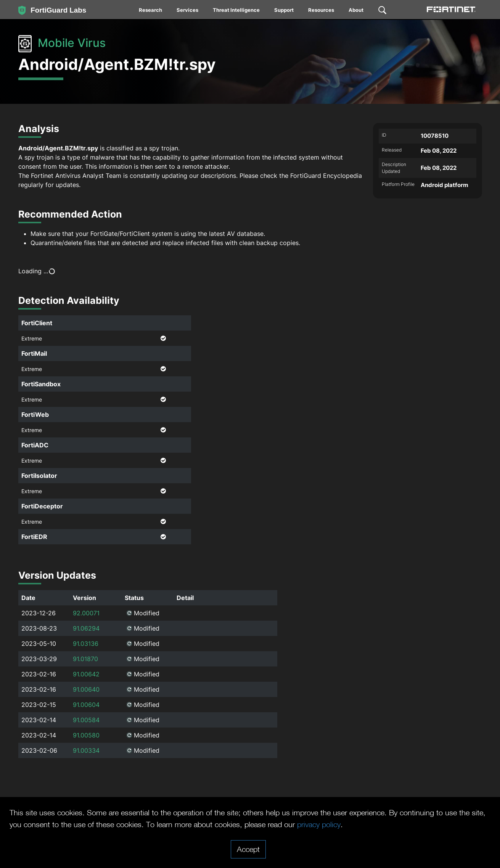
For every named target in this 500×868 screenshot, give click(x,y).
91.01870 (85, 659)
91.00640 (86, 689)
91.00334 (86, 750)
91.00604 (86, 705)
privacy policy (319, 824)
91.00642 (86, 674)
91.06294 (86, 628)
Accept (248, 849)
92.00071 (86, 613)
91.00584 (86, 720)
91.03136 (86, 644)
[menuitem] (151, 11)
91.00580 (86, 735)
